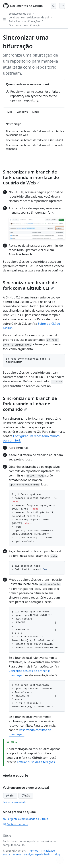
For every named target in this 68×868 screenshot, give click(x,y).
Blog (57, 854)
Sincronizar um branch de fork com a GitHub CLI (30, 285)
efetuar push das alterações (36, 762)
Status (7, 854)
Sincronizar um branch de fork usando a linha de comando (30, 404)
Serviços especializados (38, 854)
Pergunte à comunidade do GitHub (25, 819)
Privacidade (48, 851)
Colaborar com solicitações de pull (29, 17)
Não (26, 795)
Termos (34, 851)
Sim (10, 795)
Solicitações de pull (20, 14)
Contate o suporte (16, 824)
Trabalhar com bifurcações (24, 21)
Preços (17, 854)
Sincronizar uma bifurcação (25, 25)
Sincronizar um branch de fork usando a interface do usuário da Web (31, 177)
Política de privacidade (14, 802)
